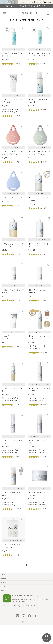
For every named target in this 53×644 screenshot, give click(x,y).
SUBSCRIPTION (27, 20)
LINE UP (14, 20)
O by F (40, 20)
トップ (4, 30)
